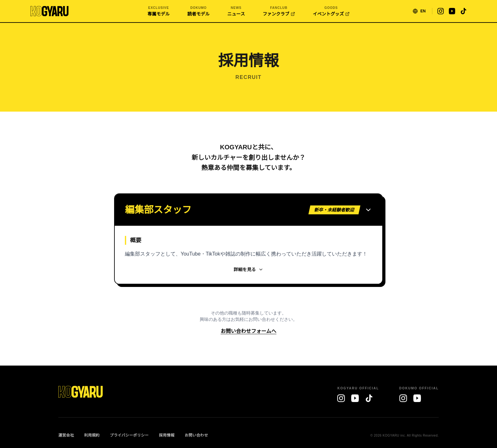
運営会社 (66, 435)
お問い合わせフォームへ (248, 331)
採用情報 (167, 435)
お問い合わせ (196, 435)
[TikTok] (369, 398)
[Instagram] (341, 398)
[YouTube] (355, 398)
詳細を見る (248, 269)
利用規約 (92, 435)
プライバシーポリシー (129, 435)
